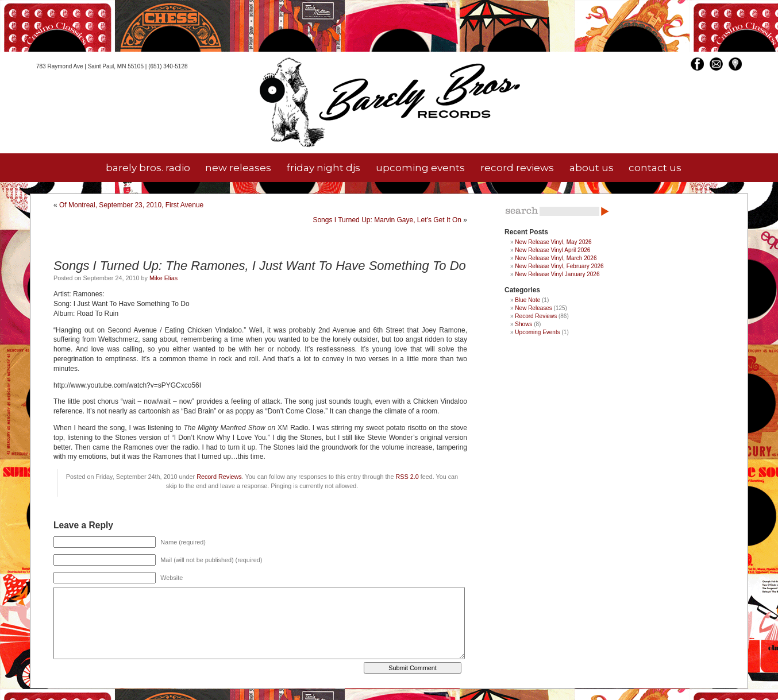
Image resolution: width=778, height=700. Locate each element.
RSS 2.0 (407, 477)
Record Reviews (219, 477)
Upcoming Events (537, 332)
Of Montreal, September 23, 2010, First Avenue (131, 205)
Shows (523, 324)
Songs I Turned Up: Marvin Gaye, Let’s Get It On (387, 220)
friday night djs (323, 168)
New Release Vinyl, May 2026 (553, 242)
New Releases (533, 308)
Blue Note (527, 300)
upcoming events (420, 168)
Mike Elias (163, 278)
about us (592, 168)
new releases (238, 168)
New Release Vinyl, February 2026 (559, 266)
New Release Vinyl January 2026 (557, 274)
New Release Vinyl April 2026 (552, 250)
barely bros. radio (148, 168)
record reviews (517, 168)
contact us (655, 168)
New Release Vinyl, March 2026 (556, 258)
